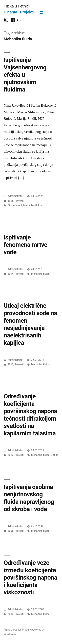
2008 (11, 531)
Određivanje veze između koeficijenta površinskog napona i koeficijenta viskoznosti (30, 577)
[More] (41, 13)
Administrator (16, 196)
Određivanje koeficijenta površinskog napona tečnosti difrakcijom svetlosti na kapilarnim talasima (30, 415)
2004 (11, 614)
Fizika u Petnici (17, 6)
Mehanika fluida (32, 205)
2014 (11, 274)
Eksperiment (15, 205)
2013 (11, 364)
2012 (11, 455)
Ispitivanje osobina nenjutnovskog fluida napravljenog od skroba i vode (29, 498)
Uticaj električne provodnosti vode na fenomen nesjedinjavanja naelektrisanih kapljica (30, 324)
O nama (10, 12)
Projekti (27, 12)
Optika (54, 455)
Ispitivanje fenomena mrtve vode (25, 245)
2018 (11, 201)
